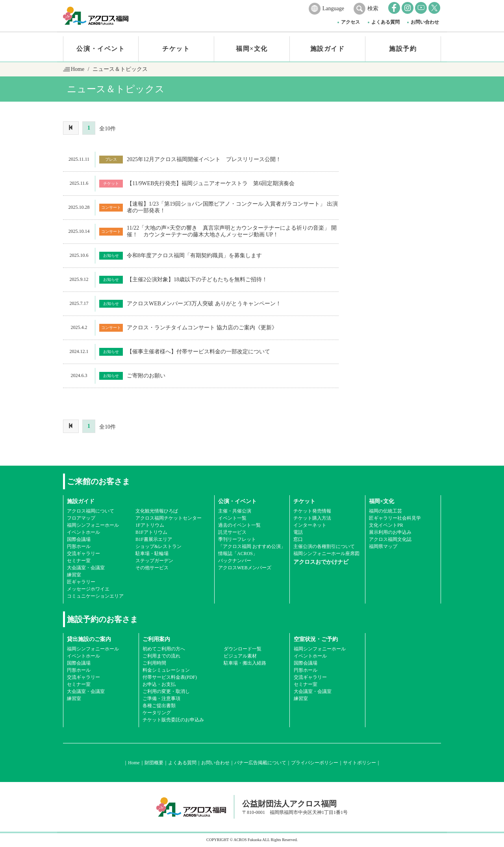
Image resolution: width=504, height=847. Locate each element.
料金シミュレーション (166, 670)
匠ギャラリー (81, 582)
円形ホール (79, 546)
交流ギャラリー (83, 554)
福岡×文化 (252, 49)
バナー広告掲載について (260, 763)
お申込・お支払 (159, 684)
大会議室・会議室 (86, 568)
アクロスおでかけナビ (321, 562)
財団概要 (154, 763)
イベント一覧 (232, 518)
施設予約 (403, 49)
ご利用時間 (154, 663)
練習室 (74, 575)
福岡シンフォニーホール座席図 (326, 554)
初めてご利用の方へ (164, 649)
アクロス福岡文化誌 (390, 539)
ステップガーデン (154, 561)
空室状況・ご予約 (316, 639)
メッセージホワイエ (88, 589)
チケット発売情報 (312, 511)
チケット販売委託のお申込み (173, 720)
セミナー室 (79, 561)
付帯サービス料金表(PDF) (170, 677)
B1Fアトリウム (151, 532)
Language (333, 8)
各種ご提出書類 (159, 706)
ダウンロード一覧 (243, 649)
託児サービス (232, 532)
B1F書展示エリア (154, 539)
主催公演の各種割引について (324, 546)
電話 (298, 532)
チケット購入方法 (312, 518)
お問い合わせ (425, 22)
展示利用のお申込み (390, 532)
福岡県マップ (383, 546)
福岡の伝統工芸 (385, 511)
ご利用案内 (156, 639)
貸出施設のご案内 (89, 639)
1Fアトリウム (150, 525)
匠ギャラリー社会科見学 (395, 518)
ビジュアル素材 (240, 656)
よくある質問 (385, 22)
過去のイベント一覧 (239, 525)
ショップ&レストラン (158, 546)
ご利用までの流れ (161, 656)
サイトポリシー (359, 763)
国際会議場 (79, 539)
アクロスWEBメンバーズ (245, 568)
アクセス (350, 22)
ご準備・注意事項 (161, 698)
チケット (176, 49)
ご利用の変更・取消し (166, 691)
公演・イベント (101, 49)
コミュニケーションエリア (95, 596)
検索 (373, 8)
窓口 (298, 539)
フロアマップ (81, 518)
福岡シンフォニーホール (93, 525)
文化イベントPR (386, 525)
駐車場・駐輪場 (152, 554)
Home (78, 69)
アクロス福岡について (91, 511)
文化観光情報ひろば (157, 511)
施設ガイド (328, 49)
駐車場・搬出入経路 (245, 663)
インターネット (310, 525)
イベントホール (83, 532)
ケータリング (157, 713)
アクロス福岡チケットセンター (169, 518)
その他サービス (152, 568)
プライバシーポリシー (315, 763)
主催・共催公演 (235, 511)
